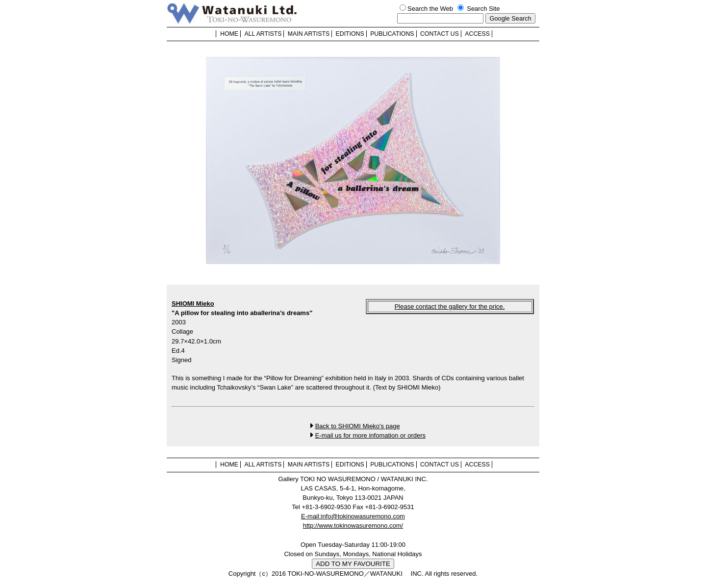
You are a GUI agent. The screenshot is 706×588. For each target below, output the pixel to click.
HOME (229, 34)
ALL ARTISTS (263, 34)
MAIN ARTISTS (309, 34)
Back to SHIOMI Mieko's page (358, 426)
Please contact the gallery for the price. (450, 306)
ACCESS (477, 34)
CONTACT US (440, 34)
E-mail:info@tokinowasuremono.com (353, 516)
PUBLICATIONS (392, 34)
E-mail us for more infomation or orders (370, 435)
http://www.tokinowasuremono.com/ (353, 526)
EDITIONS (350, 34)
